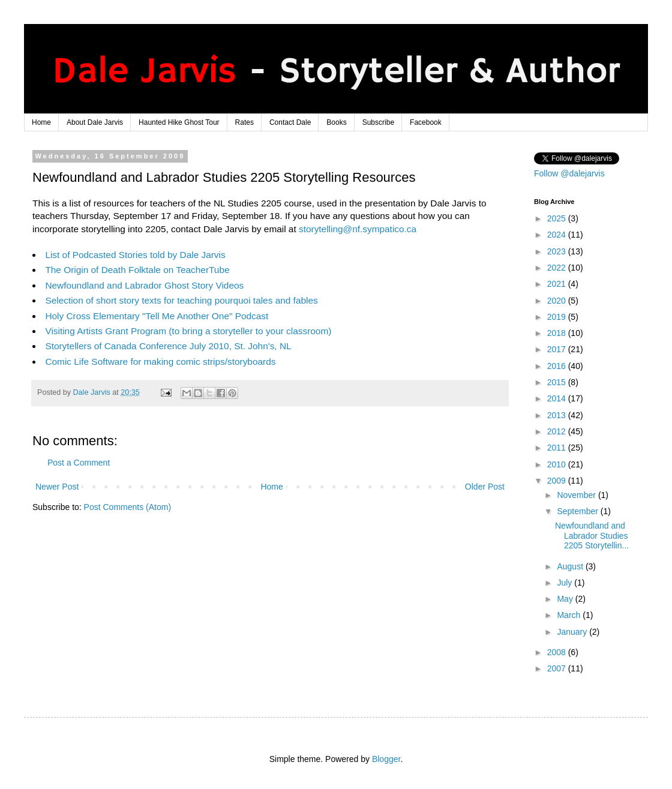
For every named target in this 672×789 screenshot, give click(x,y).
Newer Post (57, 487)
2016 (558, 366)
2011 (558, 448)
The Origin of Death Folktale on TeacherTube (137, 270)
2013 (558, 415)
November (577, 495)
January (573, 632)
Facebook (426, 122)
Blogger (386, 759)
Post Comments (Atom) (127, 507)
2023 (558, 251)
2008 (558, 652)
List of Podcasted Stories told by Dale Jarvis (135, 255)
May (566, 599)
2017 (558, 349)
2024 (558, 235)
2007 (558, 668)
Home (41, 122)
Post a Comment (79, 463)
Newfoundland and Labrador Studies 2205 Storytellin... (592, 536)
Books (336, 122)
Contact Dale (290, 122)
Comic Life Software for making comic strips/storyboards (160, 361)
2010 (558, 464)
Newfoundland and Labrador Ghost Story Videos (144, 285)
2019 (558, 317)
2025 (558, 218)
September (578, 511)
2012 (558, 431)
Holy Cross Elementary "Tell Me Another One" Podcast (157, 316)
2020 (558, 301)
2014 (558, 398)
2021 (558, 284)
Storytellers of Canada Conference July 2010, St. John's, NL (168, 346)
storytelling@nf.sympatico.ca (358, 229)
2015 (558, 382)
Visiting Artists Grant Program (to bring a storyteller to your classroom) (188, 331)
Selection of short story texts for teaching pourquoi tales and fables (181, 300)
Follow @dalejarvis (569, 173)
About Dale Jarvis (95, 122)
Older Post (485, 487)
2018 (558, 333)
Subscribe (378, 122)
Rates (244, 122)
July (565, 583)
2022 (558, 268)
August (571, 566)
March (570, 615)
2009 (558, 481)
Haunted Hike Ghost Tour (179, 122)
